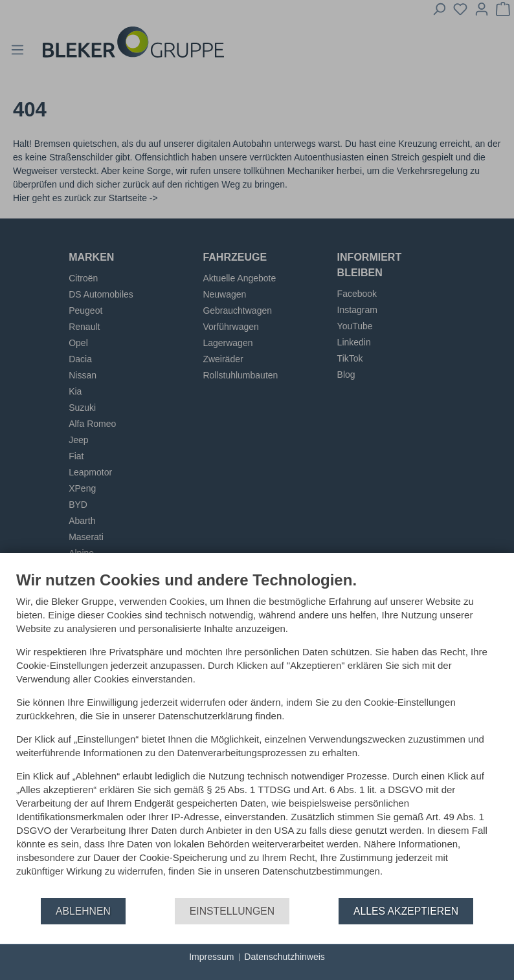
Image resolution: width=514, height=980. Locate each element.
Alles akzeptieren (406, 911)
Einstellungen (232, 911)
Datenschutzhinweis (285, 957)
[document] (257, 734)
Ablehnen (83, 911)
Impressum (211, 957)
